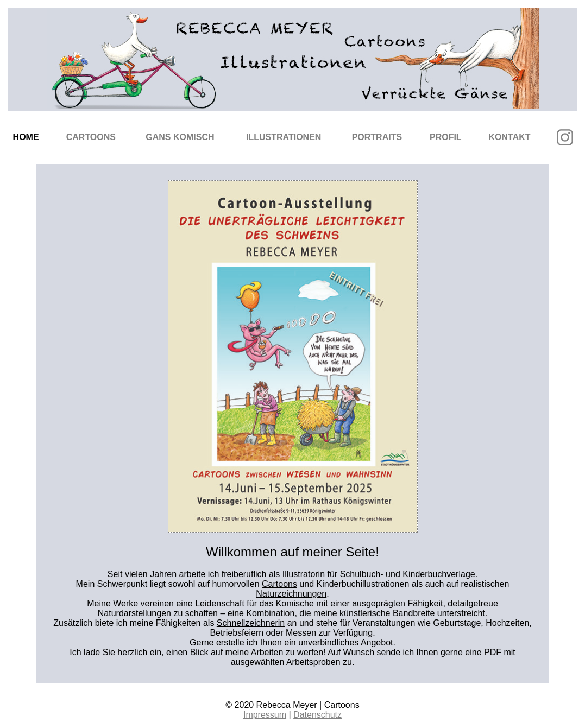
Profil (446, 137)
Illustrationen (284, 137)
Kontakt (510, 137)
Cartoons (91, 137)
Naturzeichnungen (291, 594)
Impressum (265, 715)
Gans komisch (180, 137)
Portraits (377, 137)
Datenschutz (317, 715)
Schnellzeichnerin (251, 623)
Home (26, 137)
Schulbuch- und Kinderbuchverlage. (409, 574)
